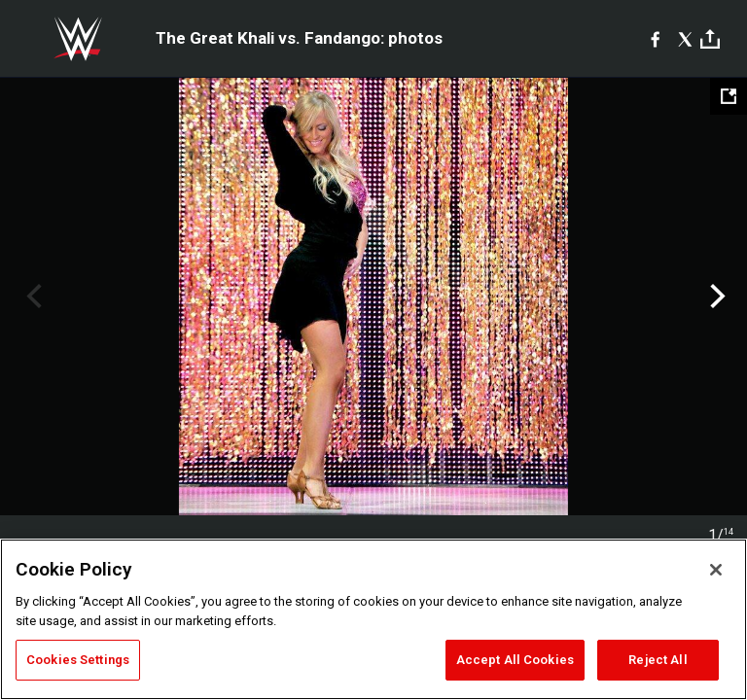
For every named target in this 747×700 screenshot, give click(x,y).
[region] (373, 619)
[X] (685, 39)
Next (715, 297)
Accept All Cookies (515, 660)
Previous (32, 297)
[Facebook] (655, 39)
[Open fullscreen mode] (729, 96)
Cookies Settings (78, 660)
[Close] (716, 570)
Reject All (658, 660)
